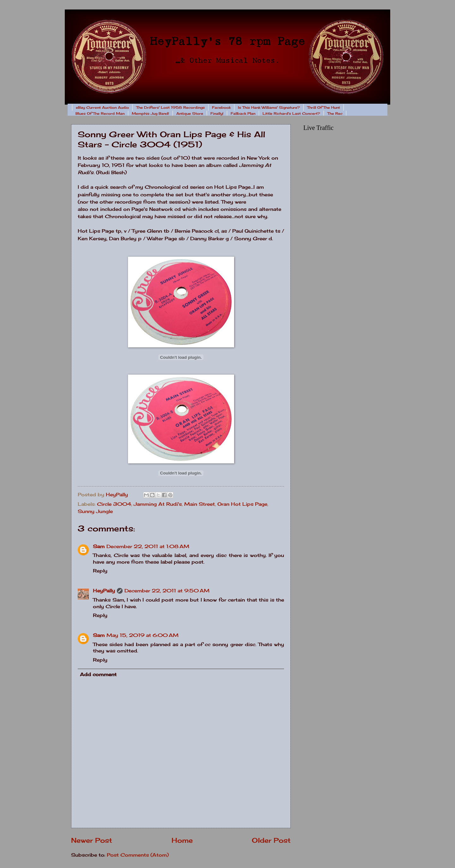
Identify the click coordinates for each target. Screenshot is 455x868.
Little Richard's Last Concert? (291, 113)
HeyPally (104, 591)
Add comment (98, 675)
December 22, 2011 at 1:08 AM (148, 547)
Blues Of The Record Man (100, 113)
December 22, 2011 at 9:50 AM (167, 591)
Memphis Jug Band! (150, 113)
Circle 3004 (114, 504)
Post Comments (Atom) (138, 855)
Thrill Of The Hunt (324, 107)
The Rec (335, 113)
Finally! (217, 113)
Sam (99, 547)
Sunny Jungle (95, 511)
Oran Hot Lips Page (242, 504)
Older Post (271, 840)
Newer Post (92, 840)
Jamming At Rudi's (158, 504)
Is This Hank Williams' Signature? (269, 107)
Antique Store (190, 113)
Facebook (221, 107)
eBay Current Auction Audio (102, 107)
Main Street (200, 504)
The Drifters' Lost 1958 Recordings (170, 107)
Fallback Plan (243, 113)
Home (182, 840)
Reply (100, 571)
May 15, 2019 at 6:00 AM (143, 635)
